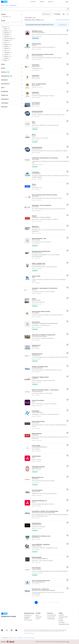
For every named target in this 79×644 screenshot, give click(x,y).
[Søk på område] (12, 24)
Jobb (6, 5)
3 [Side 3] (42, 602)
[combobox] (35, 9)
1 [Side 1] (36, 602)
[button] (57, 14)
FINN (2, 5)
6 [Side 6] (52, 602)
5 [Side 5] (48, 602)
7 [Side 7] (55, 602)
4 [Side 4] (45, 602)
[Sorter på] (47, 14)
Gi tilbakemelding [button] (63, 25)
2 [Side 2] (39, 602)
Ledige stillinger (13, 5)
